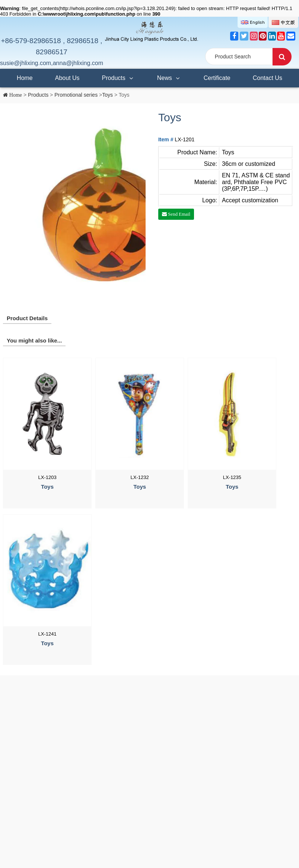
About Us (67, 78)
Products (118, 75)
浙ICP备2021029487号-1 (82, 844)
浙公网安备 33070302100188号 (144, 844)
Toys (107, 95)
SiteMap (11, 832)
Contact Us (268, 78)
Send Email (179, 214)
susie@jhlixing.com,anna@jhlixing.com (52, 63)
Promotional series (76, 95)
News (169, 75)
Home (25, 78)
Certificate (217, 78)
